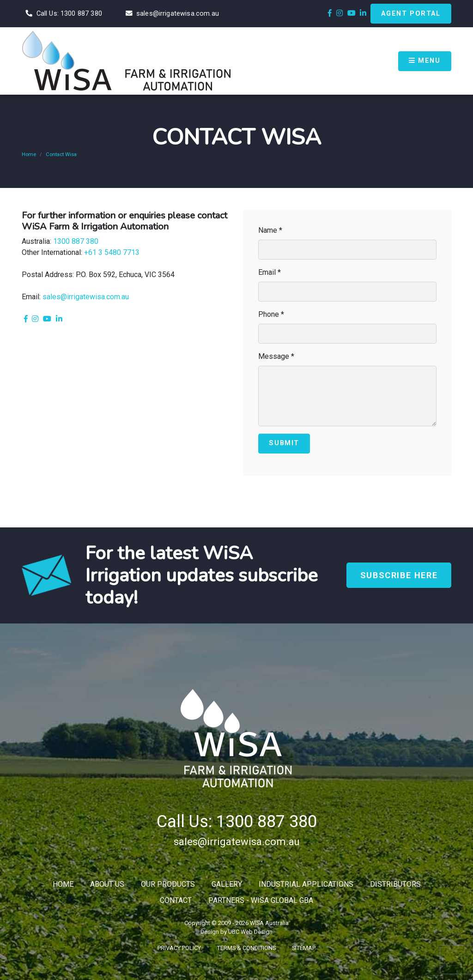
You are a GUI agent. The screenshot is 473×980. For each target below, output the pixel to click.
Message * (276, 356)
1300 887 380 (76, 241)
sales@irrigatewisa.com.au (86, 297)
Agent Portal (411, 14)
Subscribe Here (399, 575)
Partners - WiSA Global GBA (261, 900)
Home (29, 154)
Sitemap (304, 948)
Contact (176, 900)
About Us (107, 884)
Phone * (271, 314)
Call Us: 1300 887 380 (237, 822)
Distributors (395, 884)
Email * (270, 272)
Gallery (227, 884)
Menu (425, 61)
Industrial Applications (306, 884)
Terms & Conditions (246, 948)
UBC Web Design (250, 932)
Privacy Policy (179, 948)
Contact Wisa (61, 154)
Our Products (168, 884)
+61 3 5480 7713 (112, 252)
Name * (270, 230)
